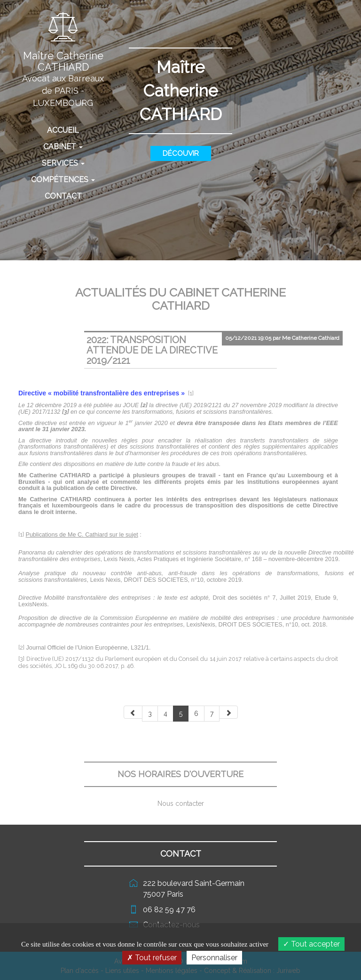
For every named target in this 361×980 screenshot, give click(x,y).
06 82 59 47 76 (169, 910)
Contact (63, 196)
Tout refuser (152, 958)
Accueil (77, 130)
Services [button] (63, 163)
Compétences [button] (63, 180)
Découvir (181, 153)
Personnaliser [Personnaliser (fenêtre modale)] (214, 958)
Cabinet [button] (63, 147)
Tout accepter (311, 944)
